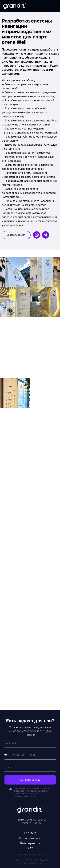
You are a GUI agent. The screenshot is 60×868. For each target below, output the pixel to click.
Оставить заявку (30, 780)
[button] (16, 235)
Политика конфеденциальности (30, 855)
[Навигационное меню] (55, 6)
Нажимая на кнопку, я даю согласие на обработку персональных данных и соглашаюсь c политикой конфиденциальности (31, 792)
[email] (30, 767)
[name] (30, 743)
